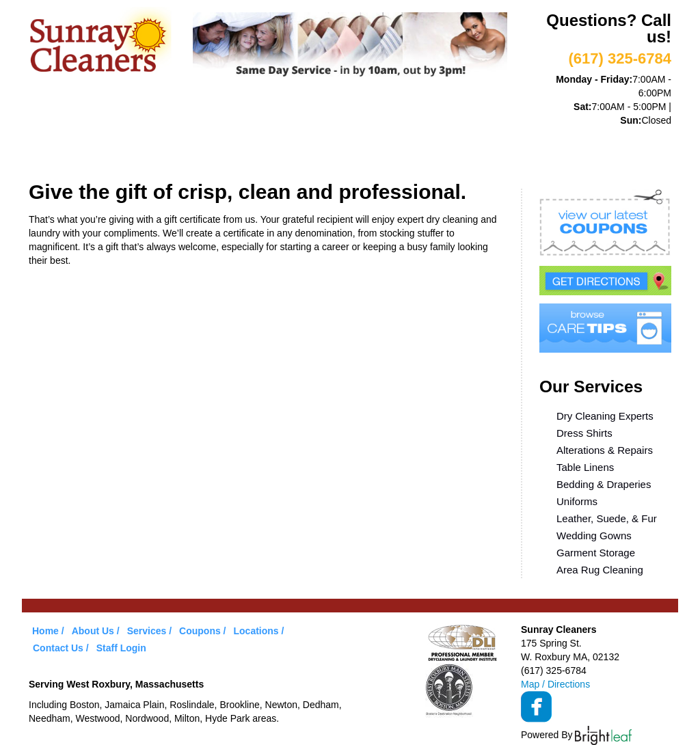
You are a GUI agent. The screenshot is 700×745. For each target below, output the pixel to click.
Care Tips (440, 149)
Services (200, 149)
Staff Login (121, 648)
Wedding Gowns (594, 536)
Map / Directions (555, 684)
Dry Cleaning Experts (605, 416)
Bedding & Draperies (604, 484)
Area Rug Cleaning (600, 570)
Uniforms (577, 501)
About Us (123, 149)
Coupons (363, 149)
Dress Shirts (584, 433)
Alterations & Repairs (605, 450)
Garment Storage (596, 553)
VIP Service (281, 149)
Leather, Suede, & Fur (607, 518)
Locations (521, 149)
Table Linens (585, 467)
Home (57, 149)
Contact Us (58, 648)
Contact (598, 149)
